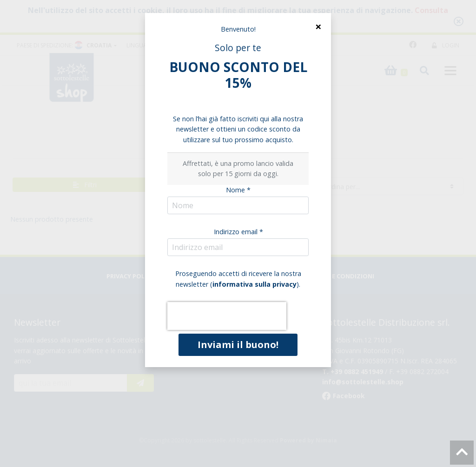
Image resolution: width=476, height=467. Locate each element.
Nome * (238, 190)
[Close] (318, 26)
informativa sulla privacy (255, 284)
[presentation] (227, 316)
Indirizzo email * (238, 232)
